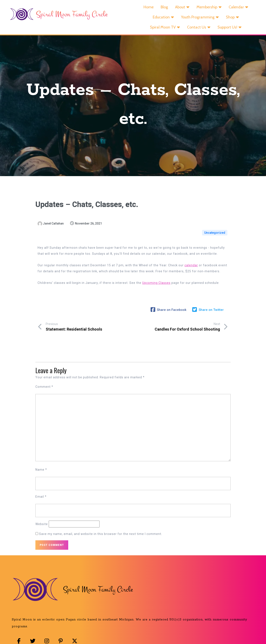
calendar (191, 268)
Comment (44, 380)
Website (42, 517)
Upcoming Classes (156, 286)
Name (41, 463)
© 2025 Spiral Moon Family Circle (134, 634)
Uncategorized (215, 233)
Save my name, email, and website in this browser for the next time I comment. (101, 527)
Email (41, 490)
